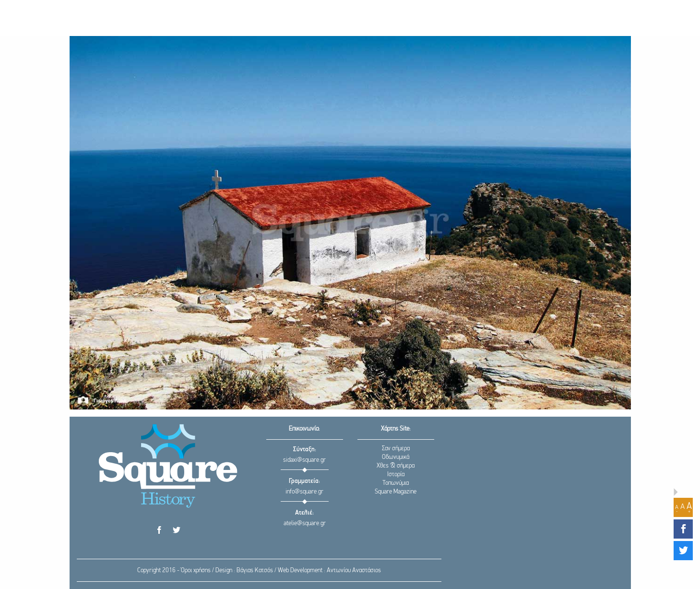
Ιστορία (396, 475)
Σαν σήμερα (396, 449)
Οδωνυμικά (396, 457)
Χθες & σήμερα (396, 466)
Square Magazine (396, 492)
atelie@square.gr (305, 523)
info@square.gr (304, 492)
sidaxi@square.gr (304, 460)
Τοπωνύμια (396, 483)
